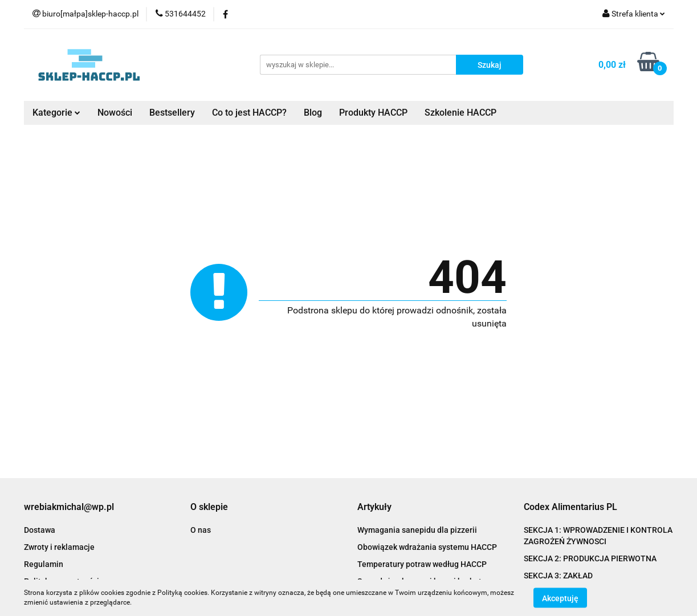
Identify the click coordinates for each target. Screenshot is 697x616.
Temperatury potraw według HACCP (422, 564)
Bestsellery (172, 113)
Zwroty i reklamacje (59, 547)
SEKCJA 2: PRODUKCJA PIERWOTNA (590, 558)
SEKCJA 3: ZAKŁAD (558, 576)
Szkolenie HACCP (460, 113)
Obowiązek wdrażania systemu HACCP (427, 547)
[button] (69, 507)
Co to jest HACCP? (249, 113)
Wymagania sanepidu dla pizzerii (417, 530)
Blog (313, 113)
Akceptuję (560, 598)
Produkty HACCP (373, 113)
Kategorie (56, 113)
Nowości (115, 113)
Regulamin (44, 564)
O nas (201, 530)
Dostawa (40, 530)
